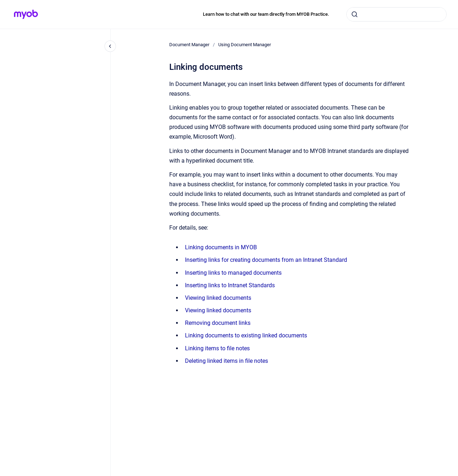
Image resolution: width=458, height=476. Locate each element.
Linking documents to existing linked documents (246, 335)
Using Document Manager (245, 45)
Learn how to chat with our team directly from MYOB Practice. (266, 14)
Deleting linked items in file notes (226, 361)
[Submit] (355, 14)
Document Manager (189, 45)
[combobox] (396, 14)
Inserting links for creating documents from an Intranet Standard (266, 260)
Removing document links (218, 323)
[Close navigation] (110, 46)
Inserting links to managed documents (233, 273)
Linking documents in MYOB (221, 247)
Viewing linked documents (218, 298)
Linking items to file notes (217, 348)
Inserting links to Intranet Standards (230, 285)
